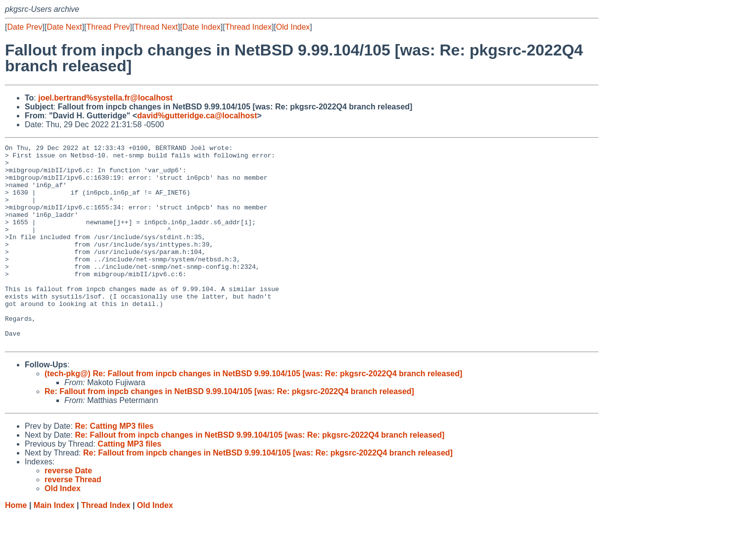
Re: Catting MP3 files (114, 466)
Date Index (201, 27)
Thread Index (248, 27)
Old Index (293, 27)
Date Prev (24, 27)
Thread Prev (108, 27)
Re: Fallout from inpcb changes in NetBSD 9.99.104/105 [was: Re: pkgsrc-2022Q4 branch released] (229, 431)
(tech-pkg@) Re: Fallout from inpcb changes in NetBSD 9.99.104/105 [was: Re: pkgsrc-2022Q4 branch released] (253, 414)
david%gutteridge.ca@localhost (197, 116)
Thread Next (156, 27)
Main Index (54, 545)
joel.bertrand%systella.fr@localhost (105, 98)
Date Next (64, 27)
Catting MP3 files (129, 484)
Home (16, 545)
